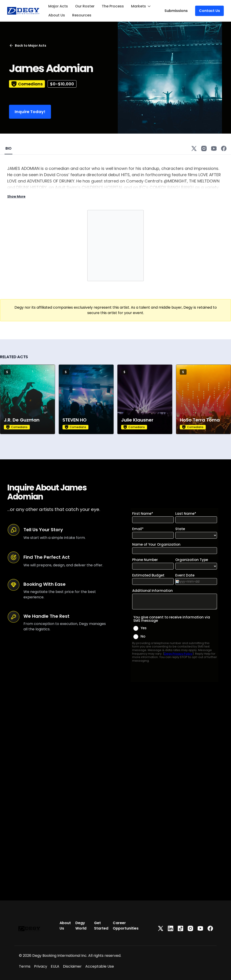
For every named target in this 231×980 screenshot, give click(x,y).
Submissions (176, 11)
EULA (55, 966)
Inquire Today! (30, 112)
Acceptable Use (100, 966)
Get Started (101, 926)
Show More (16, 196)
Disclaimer (72, 966)
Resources (82, 15)
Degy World (81, 926)
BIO (8, 148)
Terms (25, 966)
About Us (57, 15)
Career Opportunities (126, 926)
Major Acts (58, 6)
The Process (113, 6)
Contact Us (209, 11)
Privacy (41, 966)
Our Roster (85, 6)
